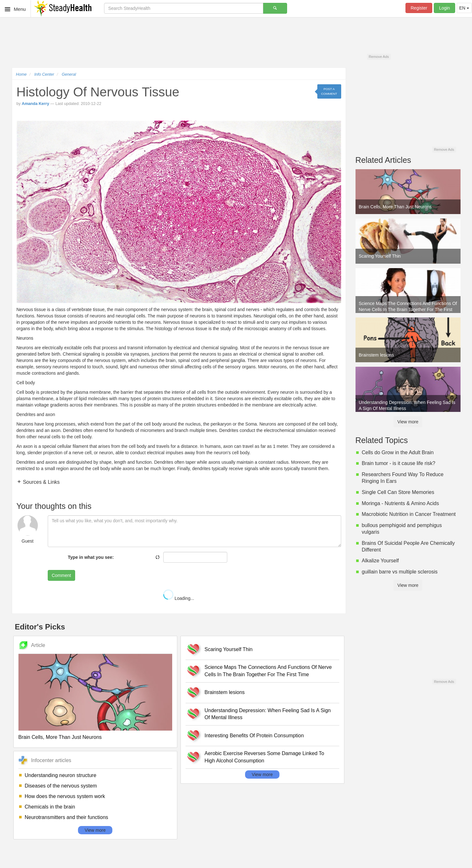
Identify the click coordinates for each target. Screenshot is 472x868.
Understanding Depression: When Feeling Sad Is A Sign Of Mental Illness (268, 714)
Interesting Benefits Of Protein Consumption (254, 736)
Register (419, 8)
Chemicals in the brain (50, 807)
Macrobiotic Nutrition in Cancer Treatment (409, 514)
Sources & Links (41, 482)
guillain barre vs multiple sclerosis (400, 572)
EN (464, 8)
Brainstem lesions (225, 692)
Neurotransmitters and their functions (67, 817)
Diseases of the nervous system (61, 786)
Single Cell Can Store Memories (398, 492)
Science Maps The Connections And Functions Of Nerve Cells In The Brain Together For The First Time (268, 671)
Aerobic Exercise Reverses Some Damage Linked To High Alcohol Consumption (264, 757)
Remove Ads (379, 57)
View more (95, 830)
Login (444, 8)
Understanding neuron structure (61, 775)
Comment (62, 575)
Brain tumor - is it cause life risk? (399, 463)
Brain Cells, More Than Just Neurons (60, 737)
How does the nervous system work (65, 796)
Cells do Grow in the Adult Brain (398, 452)
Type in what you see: (91, 557)
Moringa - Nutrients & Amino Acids (401, 503)
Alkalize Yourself (380, 561)
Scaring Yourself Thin (229, 649)
